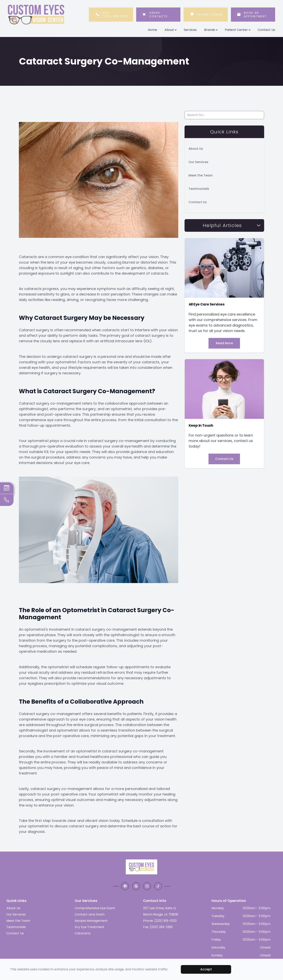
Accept (206, 969)
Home (152, 30)
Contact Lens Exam (90, 914)
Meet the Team (201, 175)
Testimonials (199, 189)
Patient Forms (210, 15)
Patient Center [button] (238, 30)
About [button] (170, 30)
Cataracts (83, 933)
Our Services (198, 162)
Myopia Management (91, 921)
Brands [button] (211, 30)
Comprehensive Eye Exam (95, 908)
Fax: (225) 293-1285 (158, 927)
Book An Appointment (257, 15)
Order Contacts (163, 15)
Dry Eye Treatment (90, 927)
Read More (224, 343)
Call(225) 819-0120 (115, 15)
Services (190, 30)
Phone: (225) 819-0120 (160, 921)
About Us (196, 149)
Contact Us (266, 30)
